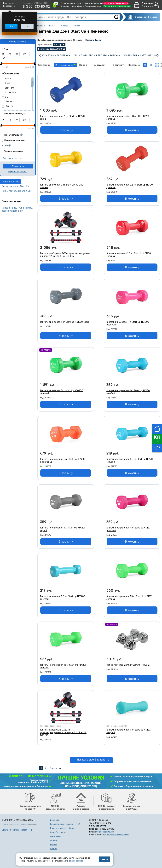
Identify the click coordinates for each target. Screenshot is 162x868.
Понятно (104, 859)
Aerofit (8, 79)
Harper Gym (139, 55)
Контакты (65, 6)
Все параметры (10, 158)
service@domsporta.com (118, 835)
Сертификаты (78, 6)
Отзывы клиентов (93, 6)
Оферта (5, 830)
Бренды (54, 844)
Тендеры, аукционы (94, 3)
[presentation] (40, 55)
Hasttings (155, 55)
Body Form (57, 55)
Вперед (53, 768)
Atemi (44, 55)
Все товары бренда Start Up (52, 49)
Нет (27, 26)
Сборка (54, 848)
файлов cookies (76, 861)
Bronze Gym (73, 55)
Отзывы (54, 840)
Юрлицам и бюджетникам (116, 3)
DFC (85, 55)
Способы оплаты (58, 832)
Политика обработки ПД (21, 830)
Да (11, 26)
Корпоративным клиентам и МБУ (65, 824)
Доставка (77, 3)
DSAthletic (96, 55)
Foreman (124, 55)
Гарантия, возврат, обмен (62, 828)
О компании (66, 3)
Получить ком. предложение (117, 6)
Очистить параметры (18, 172)
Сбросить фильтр (93, 40)
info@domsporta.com (105, 832)
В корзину (66, 130)
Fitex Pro (111, 55)
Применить (18, 166)
